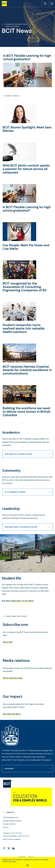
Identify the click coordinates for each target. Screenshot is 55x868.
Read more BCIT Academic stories (18, 454)
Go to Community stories (15, 492)
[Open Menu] (52, 4)
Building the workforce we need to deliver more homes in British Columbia (26, 412)
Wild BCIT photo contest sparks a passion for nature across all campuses (26, 169)
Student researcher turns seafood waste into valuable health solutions (24, 328)
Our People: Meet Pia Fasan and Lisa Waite (26, 247)
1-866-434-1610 (23, 836)
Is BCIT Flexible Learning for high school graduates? (27, 57)
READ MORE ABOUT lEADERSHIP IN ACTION (21, 527)
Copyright (22, 857)
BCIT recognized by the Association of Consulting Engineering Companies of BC (25, 287)
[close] (28, 865)
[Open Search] (45, 4)
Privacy (31, 857)
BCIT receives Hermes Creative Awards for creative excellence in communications (27, 370)
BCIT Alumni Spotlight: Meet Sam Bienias (27, 129)
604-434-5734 (17, 833)
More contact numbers (12, 839)
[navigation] (5, 4)
